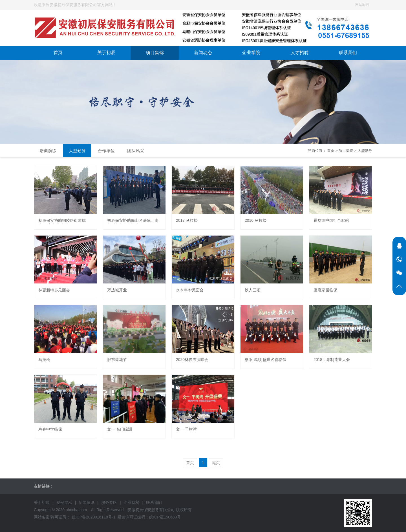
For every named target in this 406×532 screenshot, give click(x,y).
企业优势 (132, 502)
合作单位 (106, 151)
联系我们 (348, 53)
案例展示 (64, 502)
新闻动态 (203, 53)
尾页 (216, 463)
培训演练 (48, 151)
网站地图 (362, 5)
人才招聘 (300, 53)
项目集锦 (155, 53)
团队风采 (136, 151)
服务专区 (109, 502)
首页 (58, 53)
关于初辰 (106, 53)
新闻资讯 (87, 502)
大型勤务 (77, 151)
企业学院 (251, 53)
